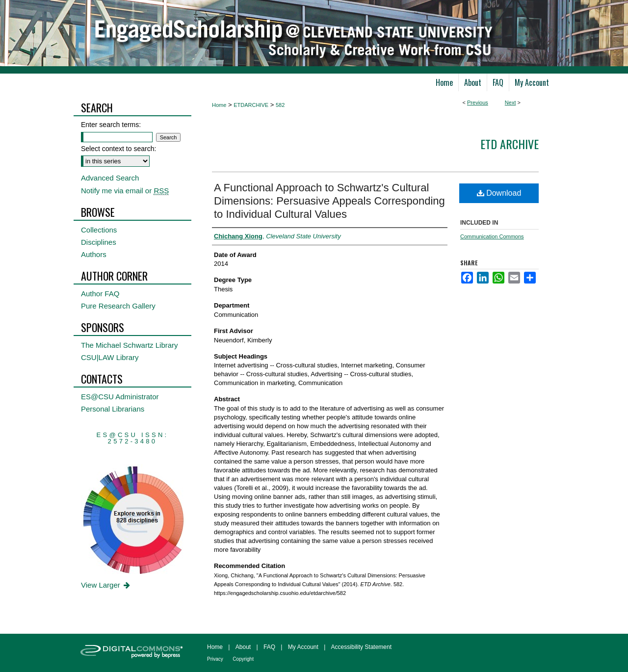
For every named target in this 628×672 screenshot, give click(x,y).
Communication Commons (492, 236)
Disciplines (99, 242)
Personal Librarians (113, 409)
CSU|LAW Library (110, 357)
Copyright (243, 659)
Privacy (215, 659)
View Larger (106, 585)
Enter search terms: (111, 125)
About (243, 647)
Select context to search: (118, 149)
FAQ (269, 647)
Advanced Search (110, 178)
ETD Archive (510, 144)
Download (499, 193)
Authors (94, 254)
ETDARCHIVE (251, 105)
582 (280, 105)
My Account (303, 647)
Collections (99, 230)
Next (510, 103)
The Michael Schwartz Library (130, 345)
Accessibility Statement (361, 647)
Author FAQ (100, 294)
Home (219, 105)
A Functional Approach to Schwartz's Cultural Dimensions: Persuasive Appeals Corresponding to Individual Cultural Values (329, 201)
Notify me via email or (125, 191)
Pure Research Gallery (118, 306)
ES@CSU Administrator (120, 397)
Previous (478, 103)
